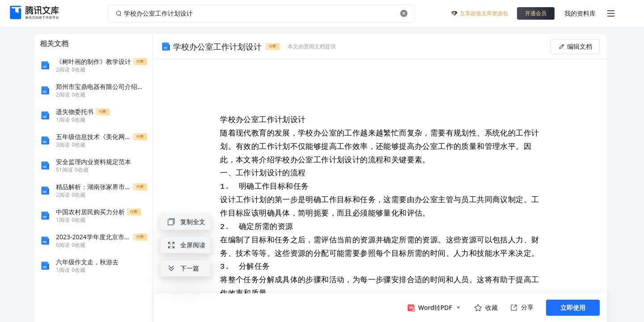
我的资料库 (580, 13)
